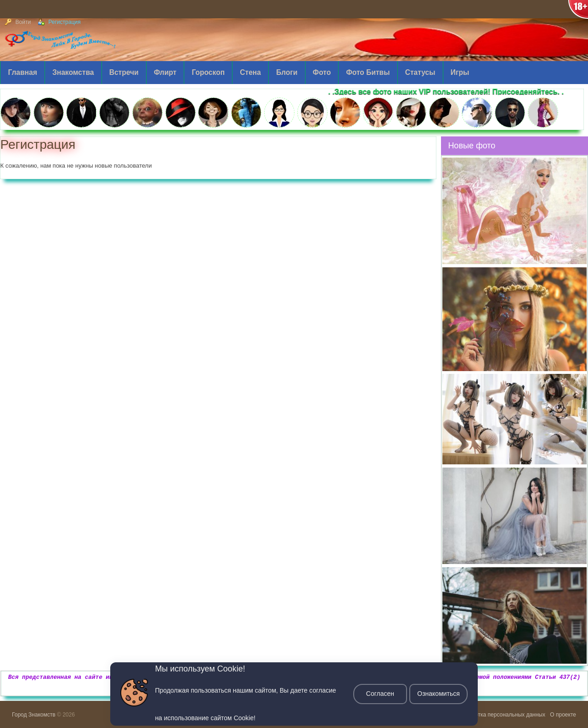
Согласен (380, 694)
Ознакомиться (438, 694)
